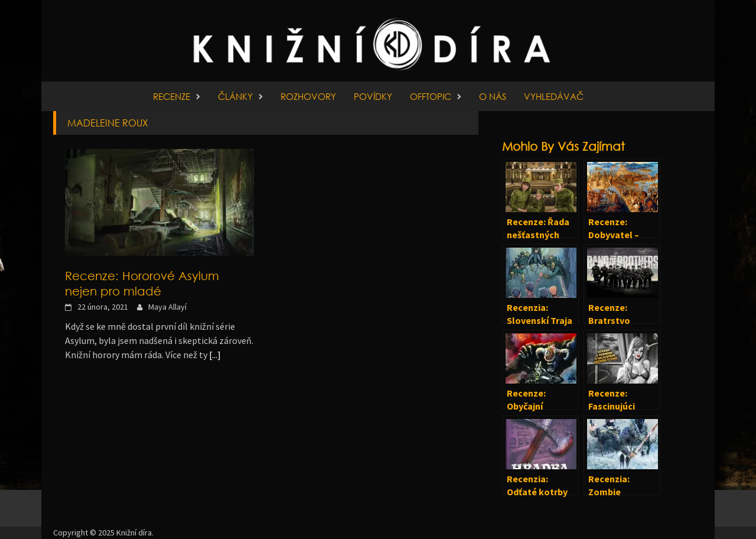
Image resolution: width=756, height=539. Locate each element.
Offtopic (431, 96)
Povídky (373, 96)
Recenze (172, 96)
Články (235, 96)
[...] (215, 355)
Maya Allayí (167, 307)
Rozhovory (308, 96)
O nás (493, 96)
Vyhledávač (554, 96)
